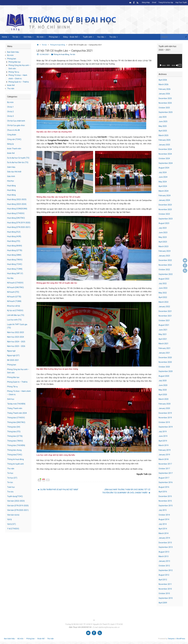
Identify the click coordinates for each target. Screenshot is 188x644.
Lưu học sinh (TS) (15, 330)
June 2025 (163, 121)
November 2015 (165, 501)
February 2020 (165, 404)
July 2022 (163, 283)
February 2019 (165, 450)
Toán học (11, 497)
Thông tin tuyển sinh (16, 474)
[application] (170, 61)
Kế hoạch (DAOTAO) (16, 297)
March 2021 (164, 344)
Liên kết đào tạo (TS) (16, 325)
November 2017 (165, 464)
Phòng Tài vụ (14, 72)
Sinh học (11, 409)
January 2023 (164, 256)
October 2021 (164, 321)
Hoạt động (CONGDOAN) (18, 212)
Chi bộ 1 (11, 107)
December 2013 (165, 543)
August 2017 (164, 478)
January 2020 (164, 408)
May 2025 (163, 126)
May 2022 (163, 293)
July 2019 (163, 432)
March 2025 (164, 135)
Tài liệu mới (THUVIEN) (17, 414)
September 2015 (166, 506)
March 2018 (164, 459)
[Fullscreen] (180, 65)
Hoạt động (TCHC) (15, 274)
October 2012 (164, 566)
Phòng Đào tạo (15, 62)
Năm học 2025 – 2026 (17, 356)
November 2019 (165, 418)
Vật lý (10, 529)
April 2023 (163, 242)
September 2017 (166, 473)
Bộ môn (11, 55)
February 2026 (165, 89)
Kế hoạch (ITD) (14, 302)
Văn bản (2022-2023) (16, 511)
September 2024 (166, 163)
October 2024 (164, 158)
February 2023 (165, 251)
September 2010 (166, 598)
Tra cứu (10, 502)
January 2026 (164, 94)
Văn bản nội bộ (14, 525)
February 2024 (165, 196)
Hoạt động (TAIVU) (15, 270)
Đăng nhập (145, 3)
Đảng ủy (11, 144)
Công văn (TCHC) (15, 139)
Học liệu (11, 288)
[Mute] (177, 65)
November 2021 (165, 316)
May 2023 (163, 237)
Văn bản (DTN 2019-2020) (18, 515)
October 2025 (164, 108)
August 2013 (164, 552)
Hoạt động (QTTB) (15, 260)
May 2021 (163, 334)
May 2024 (163, 182)
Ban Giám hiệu (13, 52)
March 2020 (164, 399)
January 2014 (164, 538)
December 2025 (165, 98)
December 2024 (165, 149)
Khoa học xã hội (14, 316)
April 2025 (163, 131)
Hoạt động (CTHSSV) (16, 217)
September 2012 (166, 570)
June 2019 (163, 436)
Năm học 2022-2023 (16, 342)
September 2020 (166, 371)
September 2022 (166, 274)
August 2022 (164, 279)
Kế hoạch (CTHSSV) (16, 293)
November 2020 (165, 362)
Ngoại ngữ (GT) (14, 365)
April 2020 (163, 395)
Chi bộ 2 (11, 112)
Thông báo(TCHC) (15, 465)
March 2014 (164, 533)
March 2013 (164, 556)
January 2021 (164, 353)
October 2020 (164, 367)
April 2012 (163, 580)
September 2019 (166, 427)
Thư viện (11, 88)
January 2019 (164, 455)
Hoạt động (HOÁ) (15, 246)
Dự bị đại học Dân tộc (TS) (19, 166)
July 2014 (163, 524)
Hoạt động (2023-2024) (17, 207)
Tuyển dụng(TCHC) (15, 506)
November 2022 (165, 265)
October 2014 (164, 515)
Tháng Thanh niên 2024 (17, 423)
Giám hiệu (11, 170)
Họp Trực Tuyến (181, 3)
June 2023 (163, 233)
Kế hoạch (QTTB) (15, 307)
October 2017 (164, 469)
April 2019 (163, 441)
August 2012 (164, 575)
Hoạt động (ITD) (14, 251)
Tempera (171, 639)
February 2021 (165, 348)
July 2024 (163, 172)
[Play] (161, 65)
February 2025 (165, 140)
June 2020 (163, 385)
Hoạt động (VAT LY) (16, 283)
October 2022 (164, 270)
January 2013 (164, 561)
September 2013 (166, 547)
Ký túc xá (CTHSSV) (16, 321)
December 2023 (165, 205)
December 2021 (165, 311)
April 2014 (163, 529)
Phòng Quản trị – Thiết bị (19, 82)
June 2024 (163, 177)
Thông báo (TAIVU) (15, 451)
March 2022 (164, 302)
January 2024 (164, 200)
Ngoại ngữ (12, 361)
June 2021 (163, 330)
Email (154, 3)
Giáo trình (11, 180)
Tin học (10, 483)
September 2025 (166, 112)
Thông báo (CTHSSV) (16, 428)
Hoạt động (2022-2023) (17, 203)
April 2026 (163, 80)
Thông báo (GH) (14, 437)
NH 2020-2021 (13, 370)
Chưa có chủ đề (14, 130)
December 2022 (165, 260)
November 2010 (165, 589)
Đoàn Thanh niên (14, 149)
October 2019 (164, 422)
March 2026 (164, 84)
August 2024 (164, 168)
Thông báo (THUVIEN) (17, 455)
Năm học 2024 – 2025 (17, 352)
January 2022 (164, 307)
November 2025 (165, 103)
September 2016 (166, 482)
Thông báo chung (15, 460)
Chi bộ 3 (11, 116)
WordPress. (181, 639)
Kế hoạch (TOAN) (15, 311)
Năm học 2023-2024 (16, 347)
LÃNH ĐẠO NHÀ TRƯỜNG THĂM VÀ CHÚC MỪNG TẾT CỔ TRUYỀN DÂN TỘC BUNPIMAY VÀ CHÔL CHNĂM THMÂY (125, 491)
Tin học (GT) (13, 488)
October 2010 (164, 593)
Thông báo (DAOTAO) (16, 432)
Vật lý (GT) (12, 534)
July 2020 (163, 381)
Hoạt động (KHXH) (15, 256)
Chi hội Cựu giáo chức (17, 125)
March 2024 (164, 191)
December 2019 (165, 413)
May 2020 (163, 390)
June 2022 (163, 288)
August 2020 (164, 376)
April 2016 (163, 492)
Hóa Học (11, 184)
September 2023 (166, 219)
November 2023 (165, 209)
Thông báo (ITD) (14, 441)
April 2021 (163, 339)
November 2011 (165, 584)
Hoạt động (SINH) (15, 265)
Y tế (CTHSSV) (14, 539)
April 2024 (163, 186)
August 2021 (164, 325)
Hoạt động (12, 189)
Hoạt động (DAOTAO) (16, 221)
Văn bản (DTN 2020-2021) (18, 520)
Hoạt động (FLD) (14, 242)
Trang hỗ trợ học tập (165, 3)
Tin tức (45, 45)
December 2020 (165, 358)
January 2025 (164, 145)
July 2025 (163, 117)
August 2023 (164, 223)
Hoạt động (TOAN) (15, 279)
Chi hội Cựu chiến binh (17, 121)
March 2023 (164, 246)
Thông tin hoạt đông (58, 45)
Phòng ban (12, 59)
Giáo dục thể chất (15, 175)
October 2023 (164, 214)
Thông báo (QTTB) (15, 446)
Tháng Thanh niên (15, 418)
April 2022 (163, 297)
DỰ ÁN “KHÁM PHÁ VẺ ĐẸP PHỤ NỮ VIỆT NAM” (60, 490)
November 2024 (165, 154)
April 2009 (163, 603)
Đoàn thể (11, 85)
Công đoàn (12, 135)
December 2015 (165, 496)
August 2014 (164, 519)
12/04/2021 (44, 54)
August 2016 (164, 487)
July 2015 (163, 510)
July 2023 (163, 228)
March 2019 (164, 445)
